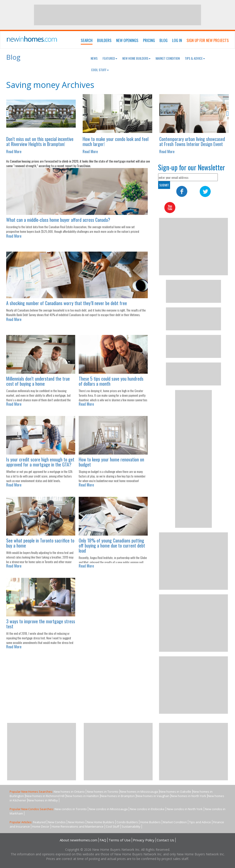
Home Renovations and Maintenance (78, 826)
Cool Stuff (100, 70)
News (94, 58)
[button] (20, 114)
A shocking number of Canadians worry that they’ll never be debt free (67, 303)
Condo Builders (127, 822)
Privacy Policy (144, 840)
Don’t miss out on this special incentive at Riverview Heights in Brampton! (40, 141)
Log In (177, 40)
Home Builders (150, 822)
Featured (110, 58)
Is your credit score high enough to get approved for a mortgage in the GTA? (40, 462)
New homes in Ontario (69, 792)
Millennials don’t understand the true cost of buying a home (38, 381)
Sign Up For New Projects (208, 40)
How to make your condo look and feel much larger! (116, 141)
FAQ (103, 840)
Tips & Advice (195, 58)
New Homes (76, 822)
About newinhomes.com (78, 840)
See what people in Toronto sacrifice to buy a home (40, 543)
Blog (164, 40)
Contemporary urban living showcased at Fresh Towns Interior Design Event (192, 141)
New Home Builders (136, 58)
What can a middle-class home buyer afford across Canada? (58, 220)
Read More (14, 152)
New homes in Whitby (43, 800)
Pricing (149, 40)
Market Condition (168, 58)
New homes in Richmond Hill (45, 796)
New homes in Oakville (175, 792)
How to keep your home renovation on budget (111, 462)
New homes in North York (189, 796)
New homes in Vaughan (153, 796)
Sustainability (131, 826)
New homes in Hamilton (83, 796)
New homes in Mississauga (139, 792)
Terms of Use (120, 840)
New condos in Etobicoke (147, 809)
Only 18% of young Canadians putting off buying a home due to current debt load (112, 545)
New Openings (127, 40)
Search (87, 40)
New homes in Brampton (118, 796)
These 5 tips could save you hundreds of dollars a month (111, 381)
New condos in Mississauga (108, 809)
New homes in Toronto (103, 792)
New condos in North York (185, 809)
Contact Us (165, 840)
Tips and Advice (200, 822)
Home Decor (41, 826)
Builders (104, 40)
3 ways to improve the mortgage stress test (41, 624)
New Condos (57, 822)
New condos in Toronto (71, 809)
